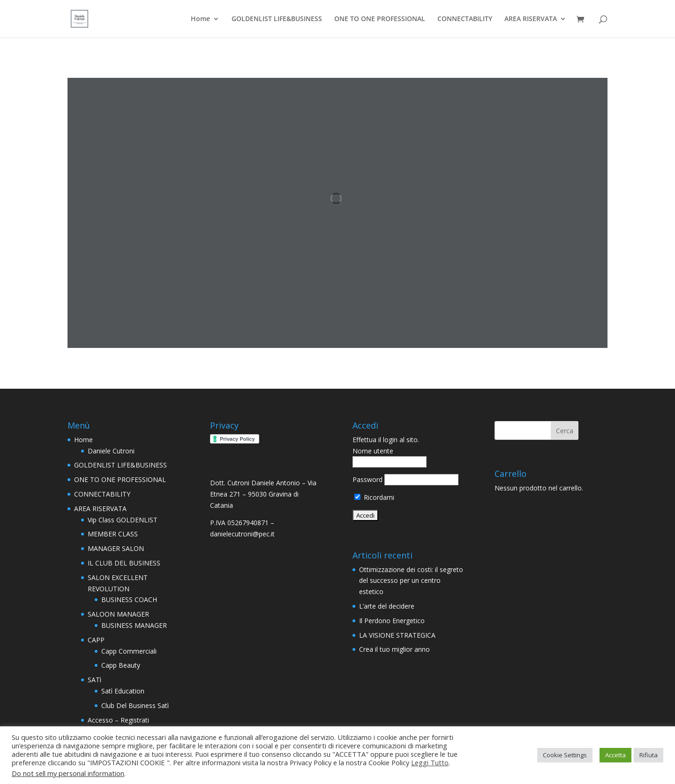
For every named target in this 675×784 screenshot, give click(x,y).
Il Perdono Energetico (392, 621)
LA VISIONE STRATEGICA (397, 635)
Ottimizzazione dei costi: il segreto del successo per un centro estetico (411, 581)
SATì (94, 680)
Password (367, 479)
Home (200, 19)
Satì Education (123, 691)
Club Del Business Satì (135, 705)
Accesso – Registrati (118, 720)
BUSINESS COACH (129, 599)
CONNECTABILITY (465, 19)
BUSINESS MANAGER (134, 625)
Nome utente (373, 451)
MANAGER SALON (116, 548)
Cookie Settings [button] (565, 755)
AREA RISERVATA (531, 19)
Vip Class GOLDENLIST (123, 520)
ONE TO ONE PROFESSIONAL (380, 19)
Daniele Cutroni (111, 451)
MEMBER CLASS (113, 534)
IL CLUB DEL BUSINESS (124, 563)
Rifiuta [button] (649, 755)
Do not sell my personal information (68, 773)
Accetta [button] (615, 755)
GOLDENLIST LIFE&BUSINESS (277, 19)
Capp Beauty (121, 665)
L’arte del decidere (387, 606)
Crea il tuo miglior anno (394, 649)
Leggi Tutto (430, 762)
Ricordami (374, 497)
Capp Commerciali (129, 651)
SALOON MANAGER (118, 614)
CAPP (96, 640)
